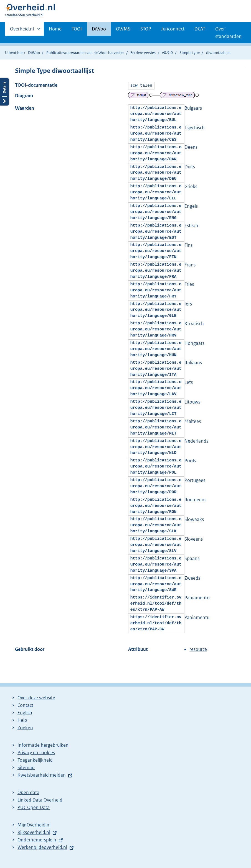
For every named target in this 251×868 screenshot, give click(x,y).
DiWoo (99, 29)
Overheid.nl (22, 30)
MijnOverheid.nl (34, 824)
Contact (25, 705)
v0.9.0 (167, 53)
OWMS (123, 29)
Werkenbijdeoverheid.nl (42, 847)
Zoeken (25, 727)
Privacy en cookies (36, 752)
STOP (146, 29)
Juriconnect (173, 29)
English (25, 712)
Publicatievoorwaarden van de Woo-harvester (85, 53)
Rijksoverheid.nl (34, 832)
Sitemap (26, 767)
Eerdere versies (143, 53)
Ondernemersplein (37, 839)
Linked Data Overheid (40, 799)
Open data (28, 792)
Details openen (4, 98)
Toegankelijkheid (35, 759)
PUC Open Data (34, 807)
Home (55, 29)
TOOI (77, 29)
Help (22, 720)
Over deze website (36, 697)
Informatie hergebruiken (43, 744)
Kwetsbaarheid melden (42, 774)
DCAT (200, 29)
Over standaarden (228, 33)
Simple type (190, 53)
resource (198, 649)
